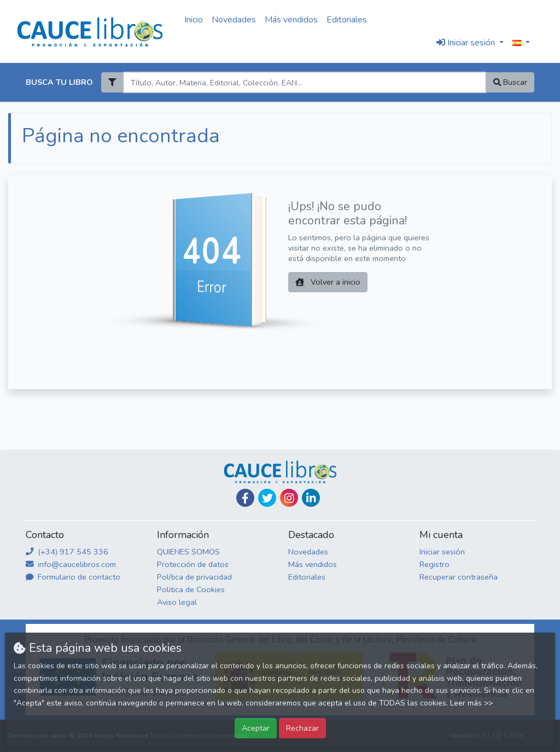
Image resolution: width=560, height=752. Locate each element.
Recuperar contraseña (459, 577)
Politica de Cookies (191, 589)
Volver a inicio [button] (328, 282)
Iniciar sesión (442, 552)
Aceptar (256, 728)
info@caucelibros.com (71, 564)
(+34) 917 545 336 (67, 552)
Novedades (234, 20)
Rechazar (302, 728)
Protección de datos (193, 564)
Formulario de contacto (73, 577)
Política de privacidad (194, 577)
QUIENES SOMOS (188, 552)
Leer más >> (471, 703)
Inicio (194, 20)
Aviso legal (177, 602)
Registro (434, 564)
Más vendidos (291, 20)
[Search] (304, 82)
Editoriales (347, 20)
